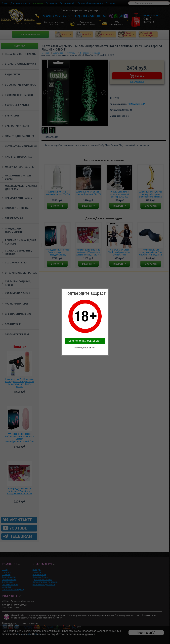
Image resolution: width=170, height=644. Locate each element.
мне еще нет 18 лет (85, 348)
